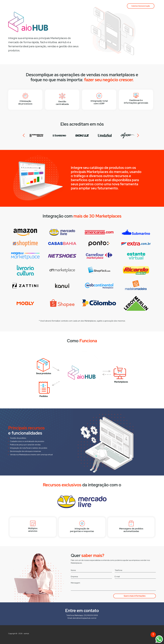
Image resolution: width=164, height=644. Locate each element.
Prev (25, 136)
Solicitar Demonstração (141, 6)
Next (137, 136)
